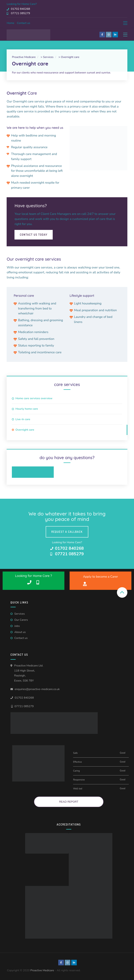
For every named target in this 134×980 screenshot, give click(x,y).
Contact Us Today (34, 235)
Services (20, 614)
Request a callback (67, 532)
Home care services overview (34, 398)
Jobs (17, 626)
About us (20, 632)
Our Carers (21, 620)
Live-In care (23, 419)
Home (10, 23)
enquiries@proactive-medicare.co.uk (37, 689)
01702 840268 (24, 698)
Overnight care (25, 430)
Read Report (69, 802)
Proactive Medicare (42, 970)
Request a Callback (33, 472)
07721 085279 (24, 706)
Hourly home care (27, 409)
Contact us (24, 23)
